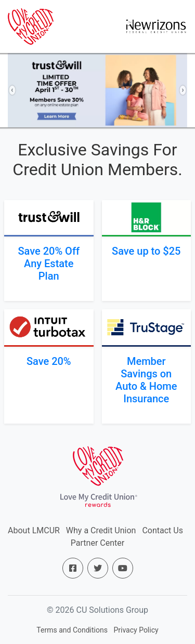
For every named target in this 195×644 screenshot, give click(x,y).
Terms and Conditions (72, 630)
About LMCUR (34, 530)
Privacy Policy (136, 630)
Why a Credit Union (101, 530)
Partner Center (97, 543)
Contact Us (162, 530)
